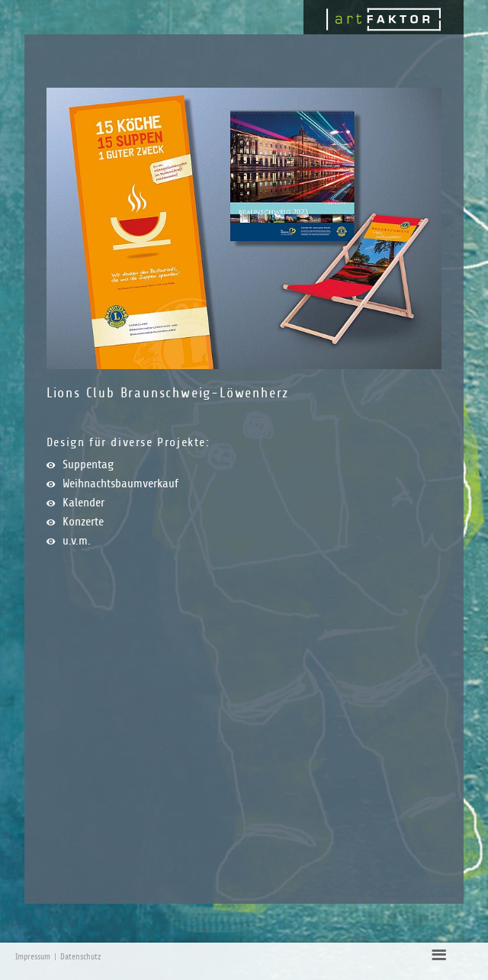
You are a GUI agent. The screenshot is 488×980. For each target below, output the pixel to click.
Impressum (33, 957)
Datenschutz (80, 957)
